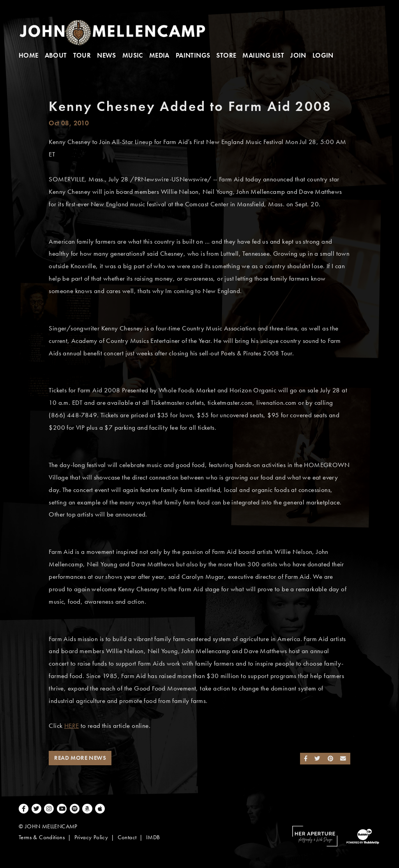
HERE (72, 726)
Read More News (80, 758)
